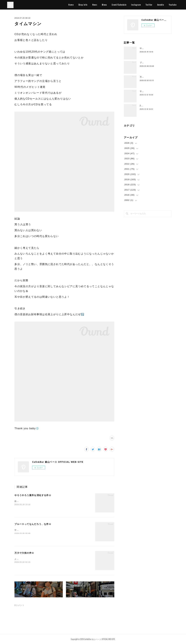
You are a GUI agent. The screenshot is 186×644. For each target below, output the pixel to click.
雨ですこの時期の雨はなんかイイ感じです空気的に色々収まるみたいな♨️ (50, 501)
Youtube (173, 5)
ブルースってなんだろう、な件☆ (33, 524)
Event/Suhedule (119, 5)
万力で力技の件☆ (24, 553)
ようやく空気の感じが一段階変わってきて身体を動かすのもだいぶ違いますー (52, 559)
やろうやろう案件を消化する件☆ (33, 495)
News (95, 5)
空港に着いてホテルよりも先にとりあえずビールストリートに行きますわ (50, 530)
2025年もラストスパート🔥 (153, 106)
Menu (104, 5)
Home (71, 5)
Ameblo (161, 5)
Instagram (136, 5)
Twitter (149, 5)
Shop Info (83, 5)
